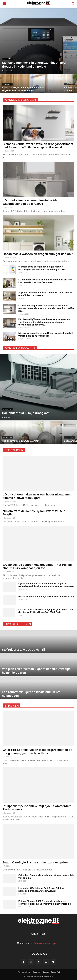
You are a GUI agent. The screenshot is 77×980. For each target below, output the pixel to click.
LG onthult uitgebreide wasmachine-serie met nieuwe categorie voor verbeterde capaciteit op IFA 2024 (46, 308)
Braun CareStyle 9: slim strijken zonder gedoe (35, 862)
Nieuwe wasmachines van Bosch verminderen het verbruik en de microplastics (46, 334)
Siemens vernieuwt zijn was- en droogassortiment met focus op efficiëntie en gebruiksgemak (38, 146)
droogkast (7, 59)
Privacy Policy (56, 972)
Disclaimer (36, 972)
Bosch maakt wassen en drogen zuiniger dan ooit (38, 254)
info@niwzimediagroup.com (45, 943)
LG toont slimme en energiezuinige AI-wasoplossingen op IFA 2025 (30, 202)
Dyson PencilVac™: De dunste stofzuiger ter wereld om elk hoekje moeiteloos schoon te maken (46, 585)
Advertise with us (24, 972)
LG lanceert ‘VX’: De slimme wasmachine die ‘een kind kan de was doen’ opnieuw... (45, 281)
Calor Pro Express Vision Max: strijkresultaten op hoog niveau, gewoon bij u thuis (38, 751)
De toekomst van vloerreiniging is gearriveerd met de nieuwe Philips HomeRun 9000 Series (46, 611)
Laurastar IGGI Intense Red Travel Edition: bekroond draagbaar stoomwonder (41, 890)
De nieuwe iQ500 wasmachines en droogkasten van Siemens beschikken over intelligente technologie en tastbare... (44, 322)
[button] (73, 4)
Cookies (46, 972)
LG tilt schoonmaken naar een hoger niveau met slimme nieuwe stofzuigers (37, 496)
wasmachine (8, 437)
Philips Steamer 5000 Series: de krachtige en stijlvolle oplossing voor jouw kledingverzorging (45, 903)
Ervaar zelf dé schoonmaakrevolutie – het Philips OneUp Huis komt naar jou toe (37, 566)
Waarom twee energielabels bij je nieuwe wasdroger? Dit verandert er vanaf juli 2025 (42, 268)
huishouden (7, 84)
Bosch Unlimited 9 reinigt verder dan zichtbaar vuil (46, 597)
